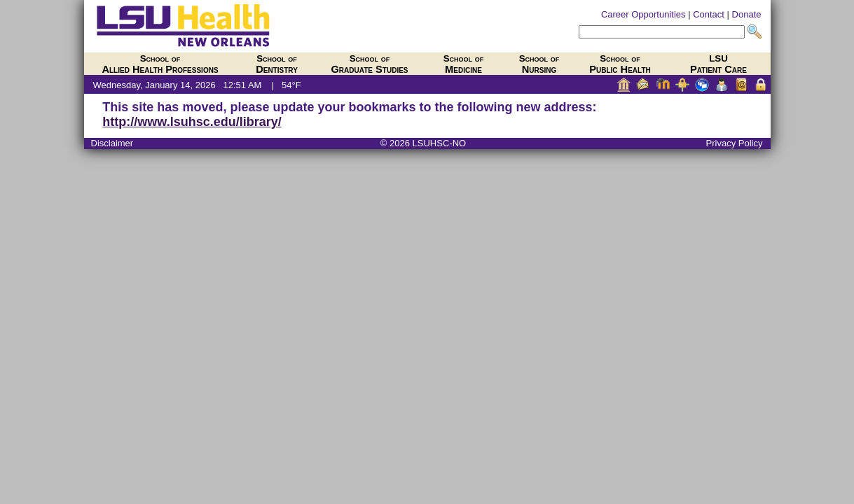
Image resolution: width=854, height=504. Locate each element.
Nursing (539, 64)
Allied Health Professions (160, 64)
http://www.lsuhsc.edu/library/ (192, 122)
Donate (747, 14)
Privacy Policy (735, 143)
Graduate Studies (369, 64)
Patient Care (718, 64)
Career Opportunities (643, 14)
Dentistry (277, 64)
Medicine (464, 64)
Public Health (620, 64)
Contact (709, 14)
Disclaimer (112, 143)
